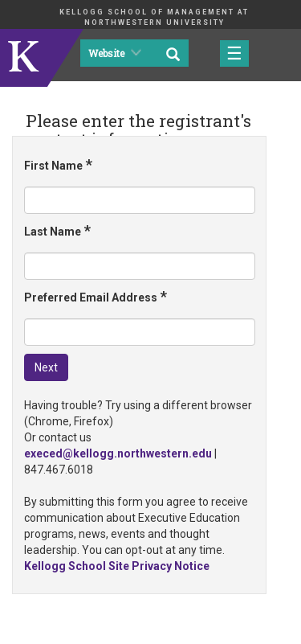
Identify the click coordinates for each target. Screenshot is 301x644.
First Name (58, 164)
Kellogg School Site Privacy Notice (117, 566)
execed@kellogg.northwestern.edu (118, 453)
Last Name (57, 230)
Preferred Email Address (96, 296)
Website (114, 53)
